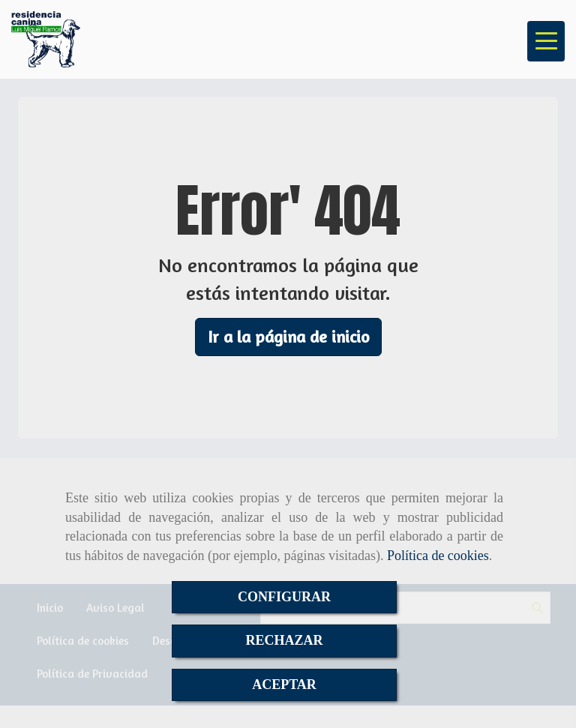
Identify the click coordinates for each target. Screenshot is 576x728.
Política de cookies (438, 556)
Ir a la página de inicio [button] (288, 337)
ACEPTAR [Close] (284, 685)
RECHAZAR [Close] (284, 640)
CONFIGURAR (284, 597)
